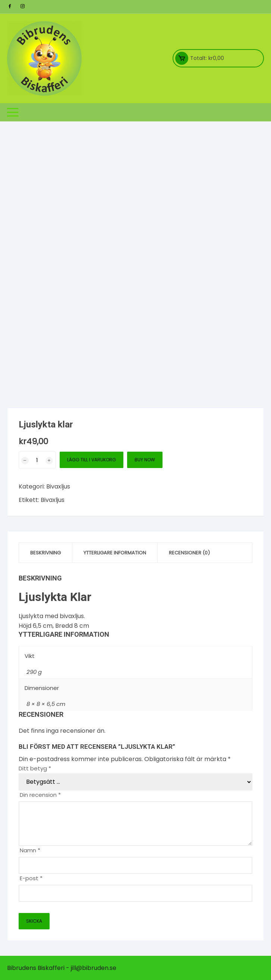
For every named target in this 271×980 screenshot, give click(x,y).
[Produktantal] (37, 460)
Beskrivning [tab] (45, 553)
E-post (31, 878)
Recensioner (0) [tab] (189, 553)
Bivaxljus (58, 486)
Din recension (40, 795)
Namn (30, 850)
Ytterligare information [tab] (115, 553)
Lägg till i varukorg (92, 460)
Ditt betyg (35, 768)
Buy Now (145, 460)
